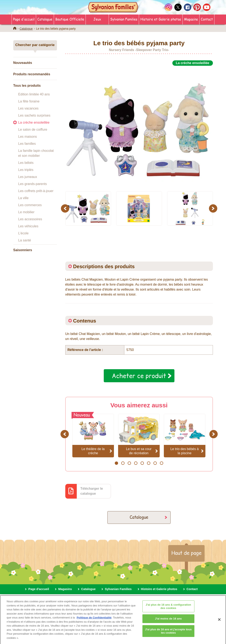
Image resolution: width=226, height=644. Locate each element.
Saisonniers (23, 250)
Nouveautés (23, 63)
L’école (23, 233)
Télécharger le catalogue (92, 491)
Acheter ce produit (139, 376)
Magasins (191, 19)
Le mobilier (26, 212)
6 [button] (149, 463)
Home (15, 28)
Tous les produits (27, 86)
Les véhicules (28, 226)
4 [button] (136, 463)
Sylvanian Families (124, 19)
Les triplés (26, 170)
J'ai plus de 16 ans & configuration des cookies (169, 610)
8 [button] (161, 463)
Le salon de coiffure (33, 130)
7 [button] (155, 463)
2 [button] (123, 463)
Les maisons (28, 137)
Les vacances (28, 108)
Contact (207, 19)
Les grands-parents (33, 184)
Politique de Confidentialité (94, 621)
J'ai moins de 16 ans (169, 622)
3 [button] (129, 463)
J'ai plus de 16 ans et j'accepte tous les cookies (168, 634)
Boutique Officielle (70, 19)
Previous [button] (66, 208)
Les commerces (30, 205)
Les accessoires (30, 219)
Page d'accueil (24, 19)
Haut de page (186, 553)
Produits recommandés (32, 74)
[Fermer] (219, 623)
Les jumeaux (28, 177)
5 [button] (142, 463)
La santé (25, 240)
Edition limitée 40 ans (34, 94)
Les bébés (26, 163)
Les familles (27, 144)
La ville (23, 198)
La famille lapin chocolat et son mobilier (36, 153)
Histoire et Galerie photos (161, 19)
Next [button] (214, 208)
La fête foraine (29, 101)
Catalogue (45, 19)
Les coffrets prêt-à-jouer (36, 191)
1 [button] (116, 463)
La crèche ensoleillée (34, 122)
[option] (139, 126)
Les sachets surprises (34, 115)
